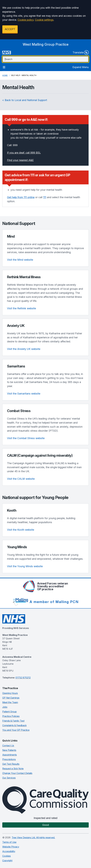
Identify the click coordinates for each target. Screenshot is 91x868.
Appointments (10, 755)
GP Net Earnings (11, 698)
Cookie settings (44, 20)
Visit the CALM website (21, 479)
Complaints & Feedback (14, 725)
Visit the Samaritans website (24, 394)
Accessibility (9, 851)
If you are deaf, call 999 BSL (24, 153)
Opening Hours (10, 693)
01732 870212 (23, 678)
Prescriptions (9, 759)
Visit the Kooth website (21, 530)
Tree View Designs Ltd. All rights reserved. (33, 837)
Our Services (9, 778)
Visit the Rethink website (21, 308)
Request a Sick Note (13, 769)
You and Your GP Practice (16, 730)
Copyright (7, 861)
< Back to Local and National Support (25, 100)
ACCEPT (10, 29)
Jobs (5, 707)
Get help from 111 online (21, 197)
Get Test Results (11, 764)
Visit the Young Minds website (25, 566)
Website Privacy (11, 847)
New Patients (9, 750)
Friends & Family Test (13, 721)
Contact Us (8, 746)
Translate (81, 53)
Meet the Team (10, 702)
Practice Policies (11, 716)
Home (5, 75)
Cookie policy (26, 20)
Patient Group (9, 712)
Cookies (7, 856)
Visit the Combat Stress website (26, 438)
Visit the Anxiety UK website (24, 349)
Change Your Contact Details (17, 773)
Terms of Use (9, 842)
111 (45, 197)
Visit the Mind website (20, 260)
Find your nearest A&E (20, 160)
